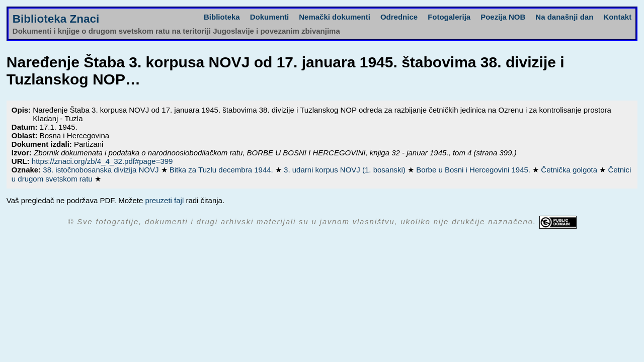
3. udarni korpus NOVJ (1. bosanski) (346, 170)
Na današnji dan (564, 17)
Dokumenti (270, 17)
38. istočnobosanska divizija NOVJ (102, 170)
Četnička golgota (570, 170)
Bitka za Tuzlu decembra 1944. (222, 170)
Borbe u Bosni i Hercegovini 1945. (474, 170)
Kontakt (617, 17)
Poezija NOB (503, 17)
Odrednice (399, 17)
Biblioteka (222, 17)
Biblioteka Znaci (56, 19)
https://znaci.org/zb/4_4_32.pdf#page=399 (102, 161)
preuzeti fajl (165, 200)
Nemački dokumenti (335, 17)
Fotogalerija (449, 17)
